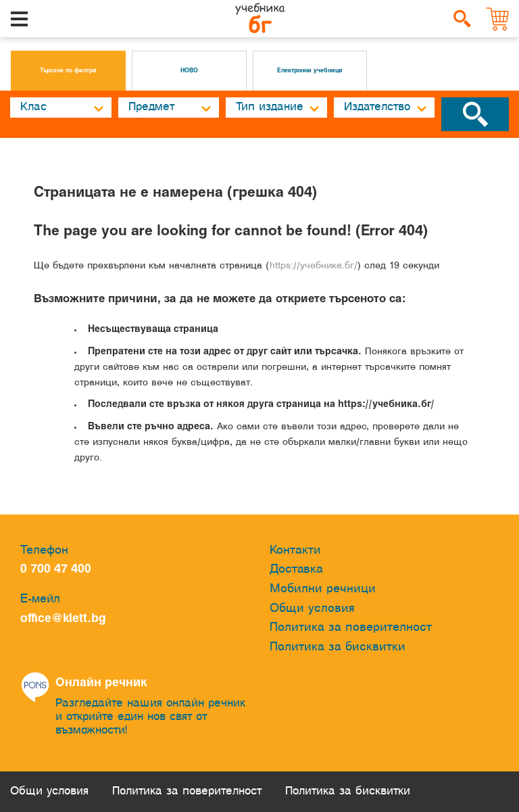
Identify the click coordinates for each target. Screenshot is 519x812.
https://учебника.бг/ (314, 266)
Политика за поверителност (351, 628)
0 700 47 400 (59, 570)
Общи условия (312, 609)
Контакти (295, 551)
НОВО (189, 71)
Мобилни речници (323, 589)
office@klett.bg (63, 619)
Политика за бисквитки (338, 647)
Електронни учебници (310, 71)
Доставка (296, 570)
